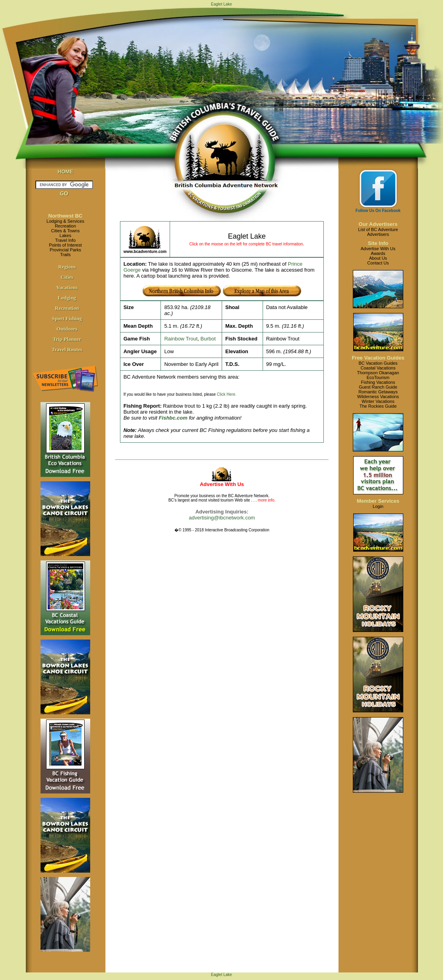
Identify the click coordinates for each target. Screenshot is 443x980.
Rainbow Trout (181, 339)
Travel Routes (67, 349)
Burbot (208, 339)
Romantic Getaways (378, 392)
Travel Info (66, 240)
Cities (67, 277)
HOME (65, 172)
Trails (65, 255)
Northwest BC (66, 216)
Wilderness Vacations (378, 397)
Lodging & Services (65, 221)
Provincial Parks (65, 250)
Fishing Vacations (378, 382)
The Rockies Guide (378, 406)
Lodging (67, 298)
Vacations (67, 287)
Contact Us (378, 263)
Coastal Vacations (378, 368)
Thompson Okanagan (378, 373)
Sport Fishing (67, 318)
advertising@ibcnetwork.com (222, 518)
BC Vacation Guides (378, 363)
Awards (378, 253)
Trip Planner (67, 339)
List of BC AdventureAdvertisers (378, 232)
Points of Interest (65, 245)
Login (378, 506)
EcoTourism (378, 377)
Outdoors (67, 329)
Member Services (378, 501)
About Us (378, 258)
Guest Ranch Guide (378, 387)
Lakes (65, 235)
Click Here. (227, 394)
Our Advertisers (378, 224)
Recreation (65, 226)
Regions (67, 267)
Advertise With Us (378, 249)
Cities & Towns (66, 231)
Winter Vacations (378, 401)
